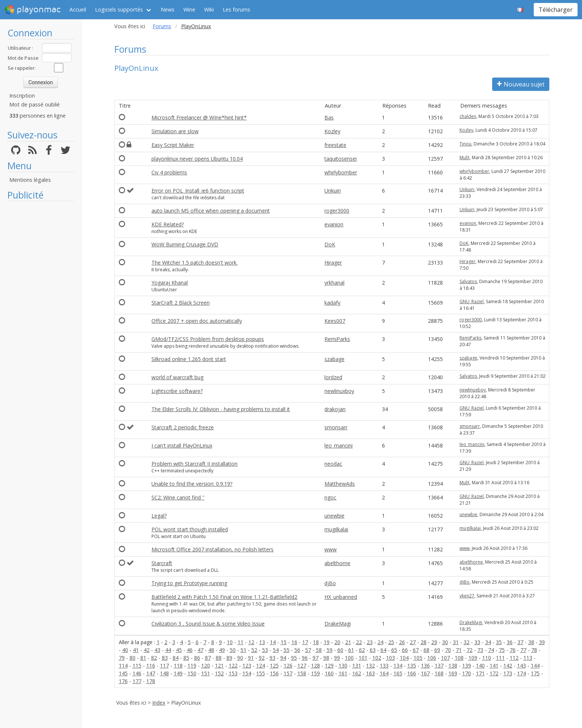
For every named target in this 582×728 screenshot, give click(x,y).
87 (208, 658)
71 (459, 650)
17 (305, 642)
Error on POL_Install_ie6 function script (198, 191)
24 (380, 642)
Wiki (209, 9)
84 (176, 658)
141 (494, 665)
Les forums (236, 9)
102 (377, 658)
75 (502, 650)
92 (262, 658)
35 (499, 642)
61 (351, 650)
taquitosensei (341, 159)
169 (453, 673)
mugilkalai (336, 529)
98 (326, 658)
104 (404, 658)
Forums (162, 26)
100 (349, 658)
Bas (329, 117)
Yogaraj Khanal (170, 283)
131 (357, 665)
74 (491, 650)
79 (122, 658)
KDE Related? (168, 224)
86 (197, 658)
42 (147, 650)
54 (276, 650)
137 (439, 665)
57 (308, 650)
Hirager (333, 263)
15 (284, 642)
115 (137, 665)
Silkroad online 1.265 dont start (189, 359)
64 (383, 650)
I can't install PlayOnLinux (182, 445)
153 (233, 673)
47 (200, 650)
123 (247, 665)
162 (357, 673)
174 (521, 673)
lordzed (333, 377)
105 (418, 658)
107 (445, 658)
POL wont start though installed (190, 529)
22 (359, 642)
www (331, 549)
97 (315, 658)
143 (521, 665)
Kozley (332, 131)
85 (186, 658)
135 (412, 665)
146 (137, 673)
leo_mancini (339, 445)
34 (488, 642)
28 (424, 642)
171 (480, 673)
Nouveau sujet (521, 84)
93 (272, 658)
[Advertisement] (41, 316)
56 (297, 650)
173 (508, 673)
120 (206, 665)
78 (534, 650)
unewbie (334, 516)
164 (384, 673)
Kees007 (335, 321)
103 (390, 658)
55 (287, 650)
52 (254, 650)
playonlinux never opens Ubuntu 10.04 (197, 159)
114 (123, 665)
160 (329, 673)
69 (437, 650)
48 (211, 650)
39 (542, 642)
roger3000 (337, 211)
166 (412, 673)
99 (337, 658)
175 (535, 673)
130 (343, 665)
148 (164, 673)
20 (337, 642)
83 (165, 658)
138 (453, 665)
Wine (189, 9)
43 (157, 650)
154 (247, 673)
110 (487, 658)
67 (416, 650)
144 (535, 665)
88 (219, 658)
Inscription (22, 96)
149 (178, 673)
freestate (335, 145)
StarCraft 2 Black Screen (181, 303)
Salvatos (468, 281)
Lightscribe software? (177, 391)
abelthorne (337, 563)
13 (262, 642)
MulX (465, 158)
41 (136, 650)
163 (370, 673)
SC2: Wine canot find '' (178, 497)
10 (230, 642)
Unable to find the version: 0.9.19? (192, 484)
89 (229, 658)
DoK (330, 244)
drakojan (335, 409)
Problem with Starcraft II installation (194, 464)
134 (398, 665)
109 (473, 658)
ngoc (330, 497)
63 (373, 650)
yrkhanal (334, 283)
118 (178, 665)
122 (233, 665)
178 (151, 681)
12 (251, 642)
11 (241, 642)
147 (151, 673)
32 (467, 642)
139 (467, 665)
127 (302, 665)
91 (251, 658)
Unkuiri (333, 191)
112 (514, 658)
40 (125, 650)
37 (520, 642)
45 (179, 650)
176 (123, 681)
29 (434, 642)
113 (528, 658)
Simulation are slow (175, 131)
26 (402, 642)
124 (261, 665)
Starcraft (162, 563)
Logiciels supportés (119, 9)
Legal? (159, 516)
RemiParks (337, 339)
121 (219, 665)
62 (362, 650)
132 (370, 665)
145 (123, 673)
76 (513, 650)
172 (494, 673)
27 (413, 642)
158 (302, 673)
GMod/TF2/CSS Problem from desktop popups (208, 339)
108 (459, 658)
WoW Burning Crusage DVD (185, 244)
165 (398, 673)
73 (480, 650)
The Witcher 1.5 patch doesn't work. (194, 263)
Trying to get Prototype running (189, 583)
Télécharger (556, 10)
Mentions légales (30, 180)
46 (190, 650)
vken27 (467, 596)
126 (288, 665)
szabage (334, 359)
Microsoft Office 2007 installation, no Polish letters (212, 549)
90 (240, 658)
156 (274, 673)
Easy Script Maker (173, 145)
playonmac (32, 10)
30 (445, 642)
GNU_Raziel (472, 301)
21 (348, 642)
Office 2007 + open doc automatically (197, 321)
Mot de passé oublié (35, 104)
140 (480, 665)
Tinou (465, 144)
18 (316, 642)
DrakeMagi (338, 624)
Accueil (78, 9)
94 (283, 658)
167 (425, 673)
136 (425, 665)
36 (510, 642)
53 (265, 650)
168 (439, 673)
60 (340, 650)
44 (168, 650)
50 (233, 650)
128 (315, 665)
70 (448, 650)
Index (159, 703)
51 (243, 650)
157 (288, 673)
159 (315, 673)
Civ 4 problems (169, 172)
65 (394, 650)
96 (305, 658)
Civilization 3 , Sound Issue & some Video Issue (208, 624)
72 (470, 650)
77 (523, 650)
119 (192, 665)
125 (274, 665)
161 (343, 673)
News (168, 9)
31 (456, 642)
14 (273, 642)
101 (363, 658)
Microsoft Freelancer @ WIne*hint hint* (199, 117)
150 (192, 673)
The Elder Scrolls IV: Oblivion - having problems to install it (221, 409)
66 (405, 650)
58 (319, 650)
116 (151, 665)
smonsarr (336, 427)
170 (467, 673)
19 (327, 642)
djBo (330, 583)
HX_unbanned (341, 597)
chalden (468, 116)
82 (154, 658)
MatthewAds (340, 484)
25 (391, 642)
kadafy (332, 303)
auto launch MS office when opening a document (211, 211)
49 (222, 650)
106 (432, 658)
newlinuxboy (339, 391)
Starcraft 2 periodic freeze (183, 427)
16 (294, 642)
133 (384, 665)
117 (164, 665)
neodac (333, 464)
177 (137, 681)
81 (143, 658)
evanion (334, 224)
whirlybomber (341, 172)
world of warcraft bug (177, 377)
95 (294, 658)
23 (370, 642)
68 (426, 650)
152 (219, 673)
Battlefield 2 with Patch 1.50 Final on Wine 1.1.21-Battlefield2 (224, 597)
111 (500, 658)
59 (330, 650)
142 (508, 665)
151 (206, 673)
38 (531, 642)
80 (133, 658)
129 (329, 665)
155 (261, 673)
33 (477, 642)
